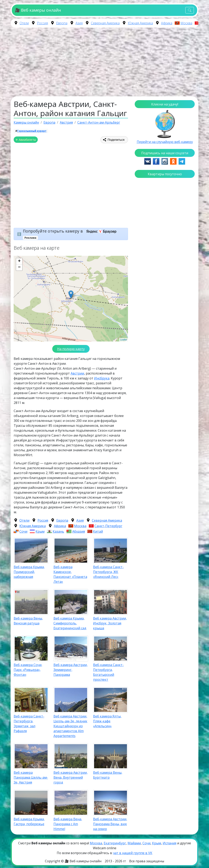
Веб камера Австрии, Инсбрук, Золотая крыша (110, 623)
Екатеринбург (115, 843)
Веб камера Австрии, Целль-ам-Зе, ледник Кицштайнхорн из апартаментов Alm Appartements (70, 726)
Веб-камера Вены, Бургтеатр (108, 775)
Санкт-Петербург (108, 526)
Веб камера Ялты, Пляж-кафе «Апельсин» (107, 721)
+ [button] (19, 261)
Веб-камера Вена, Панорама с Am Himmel (68, 824)
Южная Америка (140, 23)
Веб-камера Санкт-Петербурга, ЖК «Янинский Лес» (108, 572)
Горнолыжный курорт (32, 131)
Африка (167, 23)
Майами (134, 843)
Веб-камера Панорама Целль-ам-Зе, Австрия (31, 777)
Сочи (23, 531)
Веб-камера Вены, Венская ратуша (28, 621)
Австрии (77, 373)
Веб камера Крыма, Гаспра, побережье (29, 821)
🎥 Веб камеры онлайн (38, 10)
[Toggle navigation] (190, 10)
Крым (40, 531)
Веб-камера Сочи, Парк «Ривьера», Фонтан (28, 670)
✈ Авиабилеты (26, 140)
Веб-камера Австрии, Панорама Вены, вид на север (110, 824)
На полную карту (71, 349)
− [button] (19, 267)
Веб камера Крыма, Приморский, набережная (29, 572)
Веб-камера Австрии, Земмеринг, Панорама (71, 670)
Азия (79, 23)
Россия (42, 23)
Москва (186, 23)
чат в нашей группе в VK (133, 853)
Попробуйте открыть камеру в (71, 231)
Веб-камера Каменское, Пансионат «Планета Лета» (70, 574)
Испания (170, 843)
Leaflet (124, 340)
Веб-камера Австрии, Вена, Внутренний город (71, 777)
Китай (98, 531)
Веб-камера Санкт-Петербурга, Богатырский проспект (108, 672)
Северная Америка (105, 23)
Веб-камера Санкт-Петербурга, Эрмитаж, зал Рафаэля (29, 724)
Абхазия (79, 531)
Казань (58, 531)
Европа (62, 23)
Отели (24, 23)
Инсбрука (102, 378)
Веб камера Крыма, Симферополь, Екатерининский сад (70, 623)
